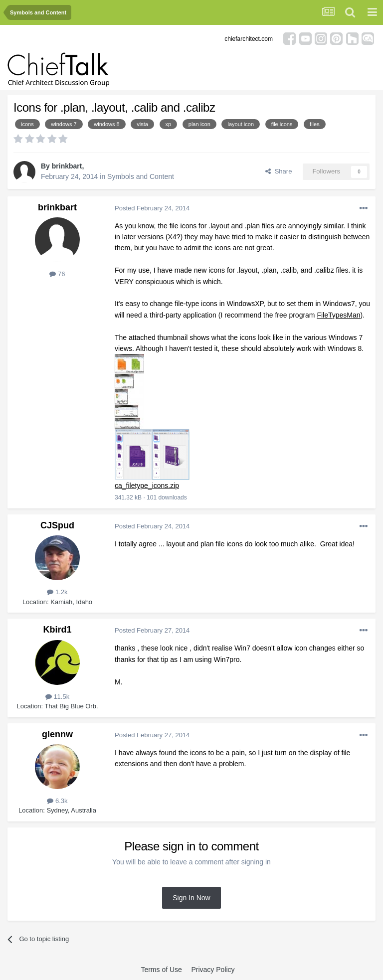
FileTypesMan (338, 315)
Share (279, 171)
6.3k (57, 801)
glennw (57, 734)
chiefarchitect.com (249, 39)
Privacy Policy (213, 970)
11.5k (57, 697)
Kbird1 (57, 630)
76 (57, 274)
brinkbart (67, 166)
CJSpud (57, 525)
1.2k (57, 592)
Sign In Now (191, 898)
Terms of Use (161, 970)
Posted (152, 208)
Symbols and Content (141, 176)
